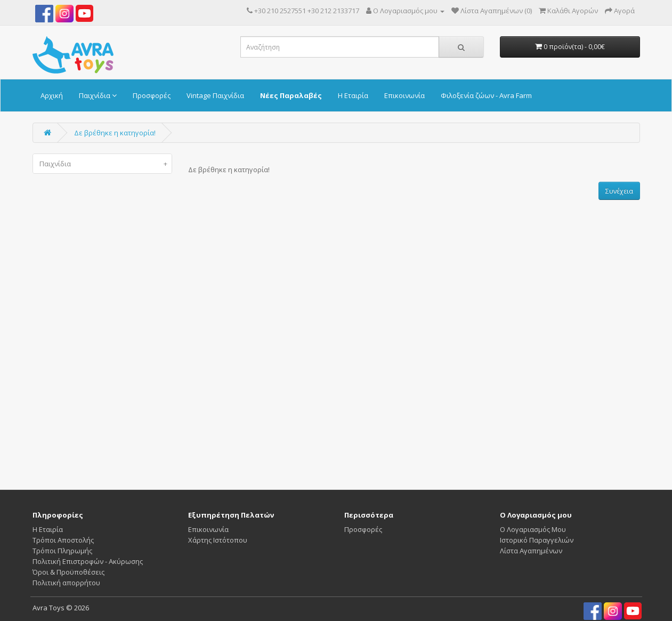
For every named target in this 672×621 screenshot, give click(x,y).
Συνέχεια (619, 191)
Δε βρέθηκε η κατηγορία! (115, 133)
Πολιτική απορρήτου (66, 583)
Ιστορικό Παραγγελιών (537, 540)
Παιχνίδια (98, 95)
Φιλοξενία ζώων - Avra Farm (486, 95)
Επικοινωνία (404, 95)
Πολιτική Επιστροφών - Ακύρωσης (88, 561)
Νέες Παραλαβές (291, 95)
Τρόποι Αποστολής (63, 540)
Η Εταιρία (353, 95)
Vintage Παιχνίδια (215, 95)
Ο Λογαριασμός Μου (533, 529)
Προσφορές (152, 95)
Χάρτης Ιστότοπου (218, 540)
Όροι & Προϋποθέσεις (68, 572)
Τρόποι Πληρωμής (62, 551)
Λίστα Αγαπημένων (531, 551)
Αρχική (52, 95)
